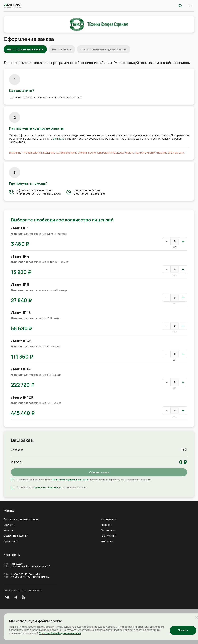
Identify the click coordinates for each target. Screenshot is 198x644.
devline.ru (59, 139)
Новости (106, 525)
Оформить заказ (99, 472)
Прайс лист (11, 541)
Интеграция (108, 519)
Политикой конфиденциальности (70, 480)
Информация (54, 487)
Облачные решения (16, 536)
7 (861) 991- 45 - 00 (28, 194)
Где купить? (108, 536)
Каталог (9, 530)
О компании (108, 530)
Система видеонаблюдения (21, 519)
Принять (183, 630)
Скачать (9, 525)
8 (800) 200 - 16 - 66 (29, 190)
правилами (40, 487)
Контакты (107, 541)
